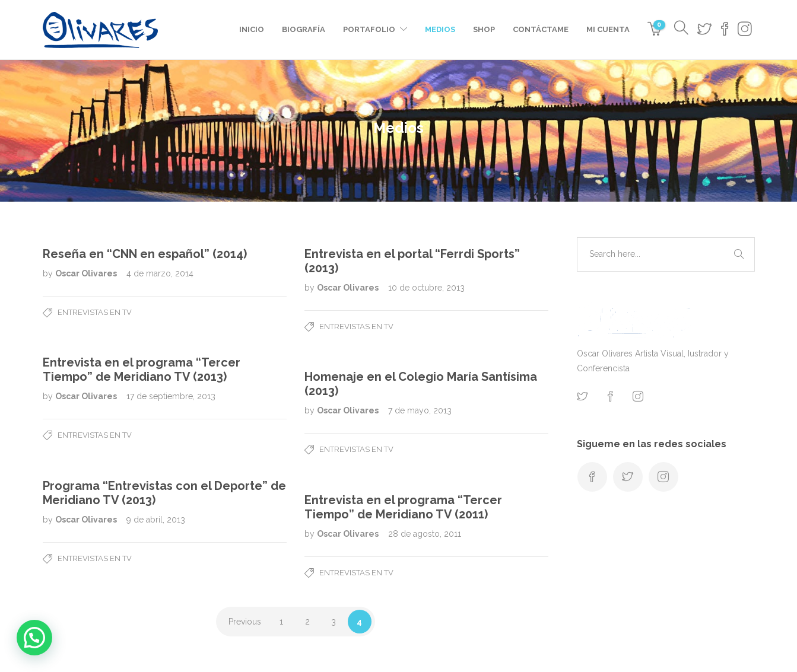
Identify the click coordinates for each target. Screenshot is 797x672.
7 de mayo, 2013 (420, 410)
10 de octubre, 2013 (426, 288)
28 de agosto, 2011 (425, 534)
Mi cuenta (608, 29)
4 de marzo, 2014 (160, 273)
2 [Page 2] (307, 622)
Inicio (252, 29)
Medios (440, 29)
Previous (245, 622)
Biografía (304, 29)
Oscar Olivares (87, 273)
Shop (484, 29)
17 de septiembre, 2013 (171, 396)
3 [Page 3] (334, 622)
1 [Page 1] (281, 622)
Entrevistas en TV (95, 312)
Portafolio (369, 29)
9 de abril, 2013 (156, 520)
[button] (34, 638)
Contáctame (541, 29)
